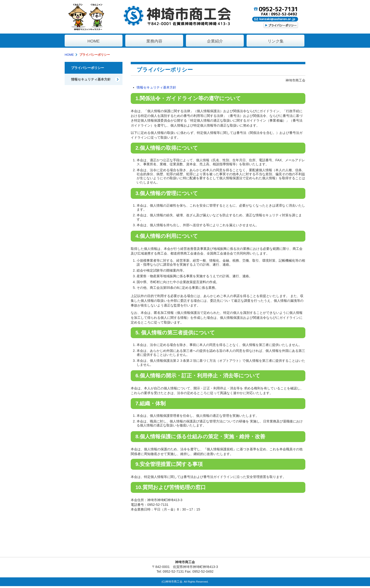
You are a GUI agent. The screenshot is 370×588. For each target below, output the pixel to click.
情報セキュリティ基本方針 (156, 87)
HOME (69, 55)
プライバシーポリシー (88, 68)
